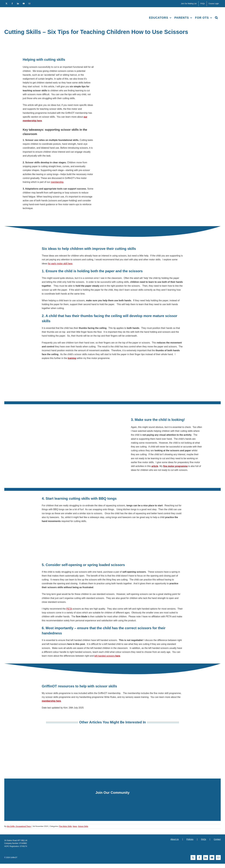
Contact (217, 839)
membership (57, 182)
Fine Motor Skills (65, 826)
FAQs (204, 839)
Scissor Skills (83, 826)
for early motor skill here (60, 264)
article (155, 466)
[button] (216, 17)
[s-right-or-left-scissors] (113, 736)
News (75, 826)
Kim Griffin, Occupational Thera (19, 826)
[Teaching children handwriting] (42, 736)
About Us (175, 839)
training (72, 358)
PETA (69, 609)
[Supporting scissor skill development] (183, 736)
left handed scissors (107, 656)
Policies (190, 839)
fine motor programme (175, 466)
